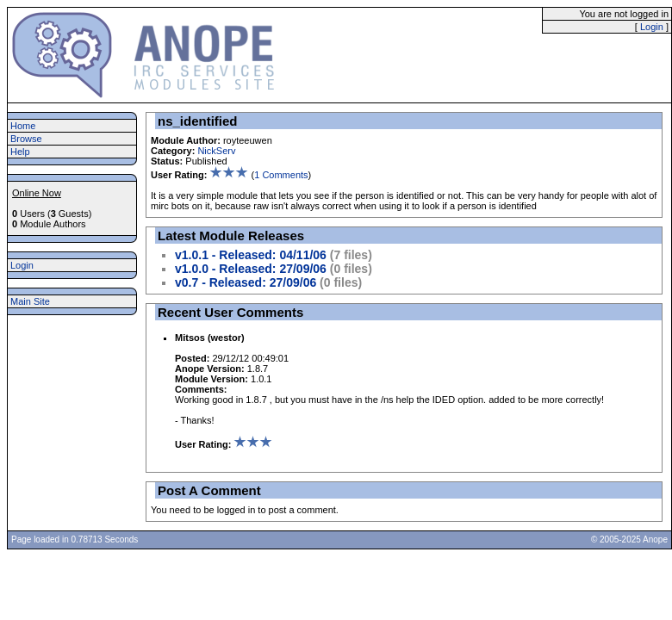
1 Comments (281, 175)
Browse (26, 139)
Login (652, 27)
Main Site (30, 301)
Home (23, 126)
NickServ (216, 151)
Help (20, 152)
